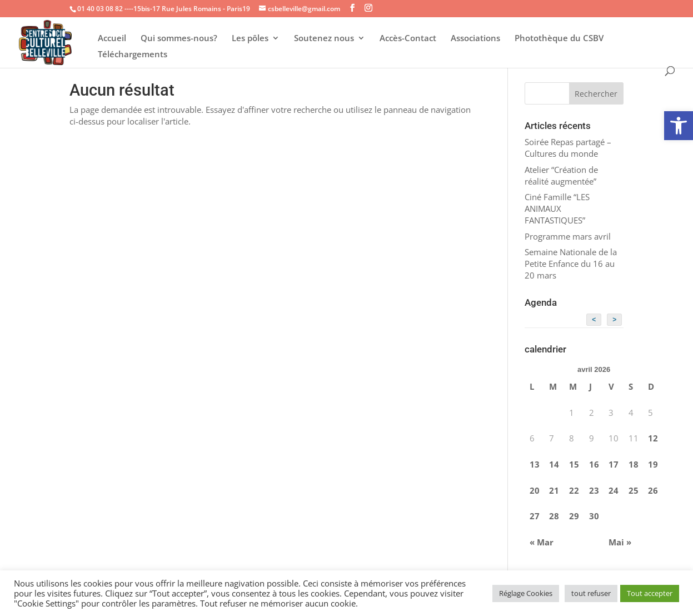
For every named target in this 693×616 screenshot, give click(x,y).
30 (594, 516)
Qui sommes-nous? (179, 39)
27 (535, 516)
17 (614, 464)
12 (653, 438)
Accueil (112, 39)
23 (594, 490)
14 (554, 464)
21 (554, 490)
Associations (475, 39)
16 (594, 464)
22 (574, 490)
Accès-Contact (408, 39)
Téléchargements (133, 55)
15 (574, 464)
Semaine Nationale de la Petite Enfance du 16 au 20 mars (571, 264)
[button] (679, 126)
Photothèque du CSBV (559, 39)
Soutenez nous (324, 39)
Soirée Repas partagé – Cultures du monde (568, 148)
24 (614, 490)
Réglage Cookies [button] (526, 593)
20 (535, 490)
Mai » (620, 542)
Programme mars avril (568, 236)
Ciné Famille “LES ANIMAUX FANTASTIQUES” (557, 208)
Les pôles (250, 39)
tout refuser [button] (591, 593)
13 (535, 464)
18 (634, 464)
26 (653, 490)
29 (574, 516)
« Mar (542, 542)
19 (653, 464)
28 (554, 516)
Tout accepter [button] (650, 593)
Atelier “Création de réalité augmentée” (561, 175)
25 (634, 490)
